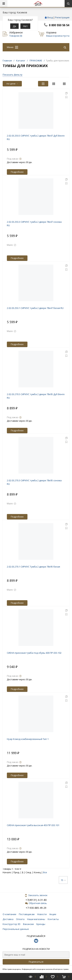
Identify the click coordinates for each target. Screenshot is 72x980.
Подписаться (36, 962)
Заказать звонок (36, 895)
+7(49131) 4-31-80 (36, 900)
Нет (25, 26)
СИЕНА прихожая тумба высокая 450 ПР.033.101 (33, 825)
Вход (50, 17)
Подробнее (17, 172)
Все (45, 872)
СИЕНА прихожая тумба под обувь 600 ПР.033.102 (34, 653)
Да (14, 26)
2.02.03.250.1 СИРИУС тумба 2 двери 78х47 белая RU (35, 308)
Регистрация (62, 17)
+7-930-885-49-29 (36, 908)
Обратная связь (36, 903)
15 (63, 880)
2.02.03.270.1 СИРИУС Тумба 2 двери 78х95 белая (33, 567)
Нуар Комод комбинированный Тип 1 (28, 739)
